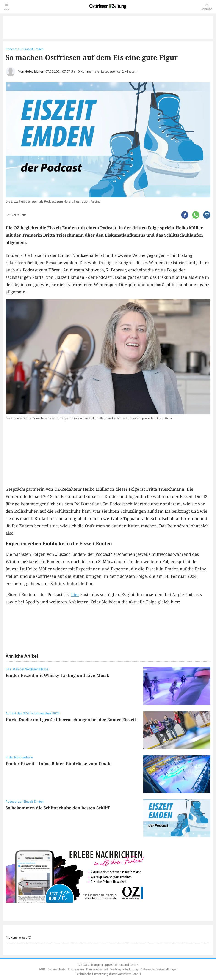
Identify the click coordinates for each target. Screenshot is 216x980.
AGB (42, 969)
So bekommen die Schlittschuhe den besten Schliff (57, 808)
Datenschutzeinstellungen (159, 969)
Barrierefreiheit (97, 969)
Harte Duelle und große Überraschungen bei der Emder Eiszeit (71, 720)
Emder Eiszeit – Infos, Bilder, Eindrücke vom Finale (58, 764)
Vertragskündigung (124, 969)
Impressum (76, 969)
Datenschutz (57, 969)
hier (75, 594)
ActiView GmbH (129, 974)
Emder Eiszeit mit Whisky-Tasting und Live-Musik (57, 675)
